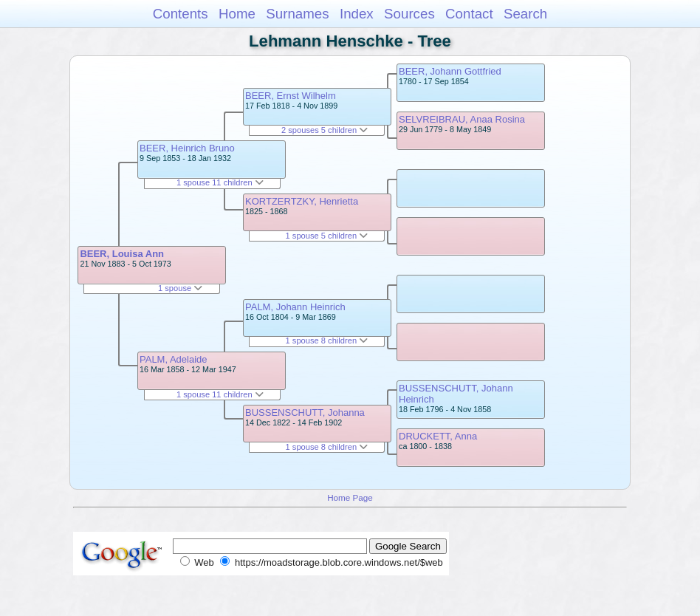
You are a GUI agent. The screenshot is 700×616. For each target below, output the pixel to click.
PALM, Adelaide (174, 359)
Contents (181, 14)
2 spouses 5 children (325, 130)
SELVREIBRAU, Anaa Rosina (462, 119)
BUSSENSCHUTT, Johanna (305, 413)
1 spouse (180, 288)
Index (357, 14)
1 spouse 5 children (327, 236)
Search (525, 14)
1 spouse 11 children (220, 182)
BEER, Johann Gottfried (450, 71)
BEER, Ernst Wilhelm (291, 96)
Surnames (297, 14)
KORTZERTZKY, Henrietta (302, 201)
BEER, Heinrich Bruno (187, 148)
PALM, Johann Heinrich (295, 307)
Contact (469, 14)
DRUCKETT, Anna (438, 436)
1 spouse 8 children (327, 340)
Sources (409, 14)
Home (237, 14)
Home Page (350, 497)
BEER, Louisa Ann (122, 254)
